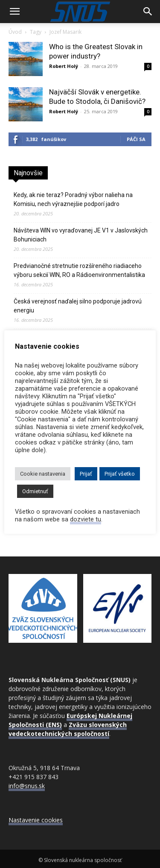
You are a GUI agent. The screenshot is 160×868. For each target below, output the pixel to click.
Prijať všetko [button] (120, 474)
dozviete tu (86, 519)
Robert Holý (64, 66)
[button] (15, 12)
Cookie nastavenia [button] (43, 474)
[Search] (148, 12)
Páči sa (136, 139)
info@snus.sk (27, 786)
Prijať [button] (86, 474)
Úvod (15, 32)
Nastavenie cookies (36, 820)
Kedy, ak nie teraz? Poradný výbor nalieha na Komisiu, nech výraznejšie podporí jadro (73, 199)
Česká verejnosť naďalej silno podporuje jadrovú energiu (78, 306)
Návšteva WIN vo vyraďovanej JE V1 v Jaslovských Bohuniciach (81, 235)
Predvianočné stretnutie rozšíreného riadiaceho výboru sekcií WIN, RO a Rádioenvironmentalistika (79, 270)
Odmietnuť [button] (35, 491)
